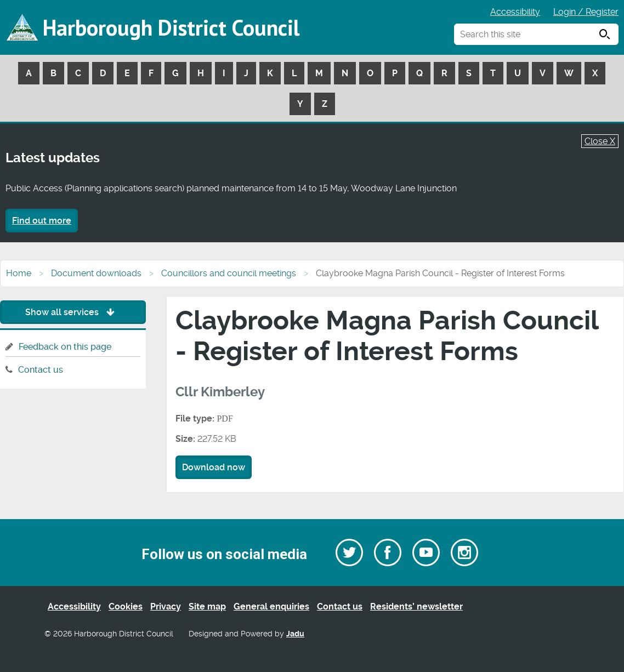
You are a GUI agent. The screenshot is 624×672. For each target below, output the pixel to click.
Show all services (73, 312)
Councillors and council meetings (229, 273)
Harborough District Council (171, 27)
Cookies (126, 606)
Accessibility (515, 12)
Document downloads (96, 273)
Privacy (166, 606)
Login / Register (586, 12)
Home (19, 273)
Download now (214, 467)
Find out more (42, 221)
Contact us (41, 370)
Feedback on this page (65, 347)
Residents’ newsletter (416, 606)
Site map (207, 606)
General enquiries (271, 606)
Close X (600, 141)
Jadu (295, 634)
